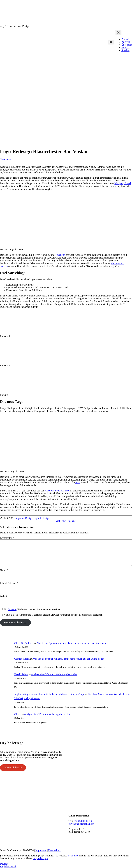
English (4, 867)
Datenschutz (54, 850)
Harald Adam (21, 674)
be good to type (41, 858)
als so (114, 263)
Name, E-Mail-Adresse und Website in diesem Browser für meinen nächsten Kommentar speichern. (53, 615)
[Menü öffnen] (111, 42)
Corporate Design (23, 518)
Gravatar (12, 609)
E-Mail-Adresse (9, 583)
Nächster (72, 521)
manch (121, 263)
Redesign (45, 518)
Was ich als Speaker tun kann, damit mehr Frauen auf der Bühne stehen (73, 643)
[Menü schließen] (118, 33)
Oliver (17, 714)
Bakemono (73, 856)
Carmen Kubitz (22, 659)
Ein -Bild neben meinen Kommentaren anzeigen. (32, 609)
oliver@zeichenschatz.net (81, 824)
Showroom (5, 159)
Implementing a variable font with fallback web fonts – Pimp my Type (49, 694)
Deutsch (4, 864)
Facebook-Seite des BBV (57, 491)
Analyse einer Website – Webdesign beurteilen (54, 674)
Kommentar (7, 538)
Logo (36, 518)
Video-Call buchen (13, 768)
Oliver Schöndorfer (24, 643)
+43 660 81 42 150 (83, 821)
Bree (78, 482)
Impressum (41, 850)
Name (4, 570)
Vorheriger (61, 521)
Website (61, 255)
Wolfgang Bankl (123, 183)
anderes (4, 266)
